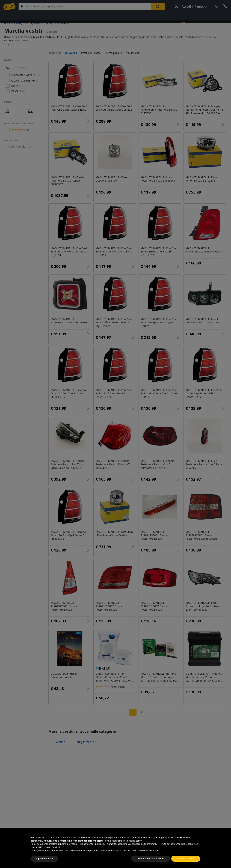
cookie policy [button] (135, 849)
